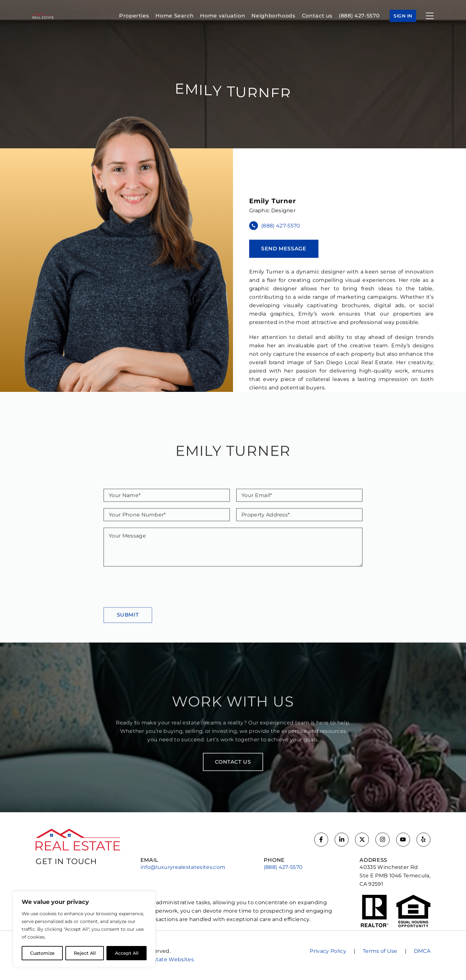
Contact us (317, 16)
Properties (134, 16)
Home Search (174, 16)
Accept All (127, 953)
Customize (42, 953)
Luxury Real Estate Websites (155, 959)
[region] (84, 929)
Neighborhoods (273, 16)
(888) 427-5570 (359, 16)
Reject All (85, 953)
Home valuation (222, 16)
